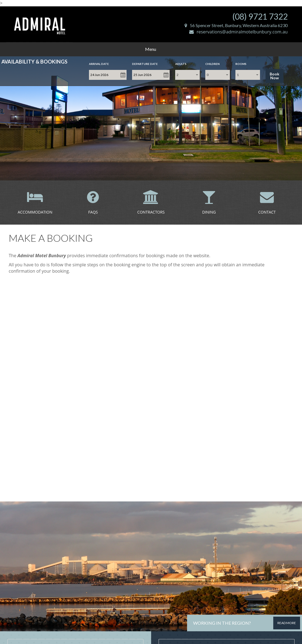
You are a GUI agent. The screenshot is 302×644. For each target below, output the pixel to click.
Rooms (241, 64)
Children (212, 64)
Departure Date (145, 64)
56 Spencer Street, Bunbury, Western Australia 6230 (236, 25)
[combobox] (187, 75)
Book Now (275, 76)
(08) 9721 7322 (260, 16)
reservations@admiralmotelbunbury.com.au (238, 32)
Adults (181, 64)
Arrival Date (99, 64)
